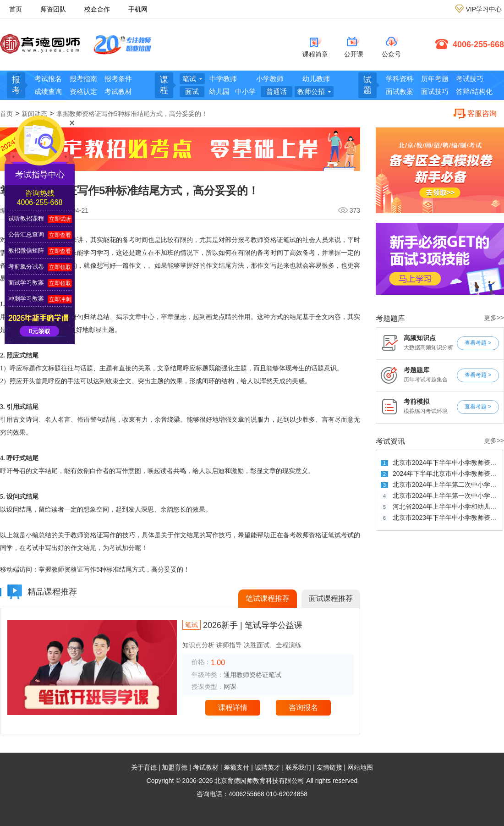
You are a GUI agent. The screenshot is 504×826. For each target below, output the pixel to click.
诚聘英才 (268, 767)
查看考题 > (478, 343)
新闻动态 (34, 114)
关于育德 (144, 767)
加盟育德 (175, 767)
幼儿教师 (316, 79)
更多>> (494, 318)
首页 (16, 9)
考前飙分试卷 (26, 267)
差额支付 (236, 767)
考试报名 (48, 79)
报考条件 (118, 79)
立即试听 (60, 219)
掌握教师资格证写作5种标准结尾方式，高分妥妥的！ (132, 114)
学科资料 (400, 79)
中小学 (245, 91)
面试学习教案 (26, 283)
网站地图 (360, 767)
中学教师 (223, 79)
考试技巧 (470, 79)
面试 (192, 91)
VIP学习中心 (484, 9)
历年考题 (435, 79)
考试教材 (118, 91)
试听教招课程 (26, 218)
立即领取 (60, 267)
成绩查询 (48, 91)
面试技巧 (435, 91)
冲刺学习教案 (26, 299)
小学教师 (270, 79)
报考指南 (83, 79)
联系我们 (298, 767)
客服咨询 (482, 113)
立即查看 (60, 235)
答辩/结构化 (474, 91)
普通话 (277, 91)
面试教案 (400, 91)
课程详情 (233, 708)
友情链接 (329, 767)
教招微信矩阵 (26, 251)
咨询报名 (303, 708)
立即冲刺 (60, 299)
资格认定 (83, 91)
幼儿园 (219, 91)
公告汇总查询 (26, 234)
